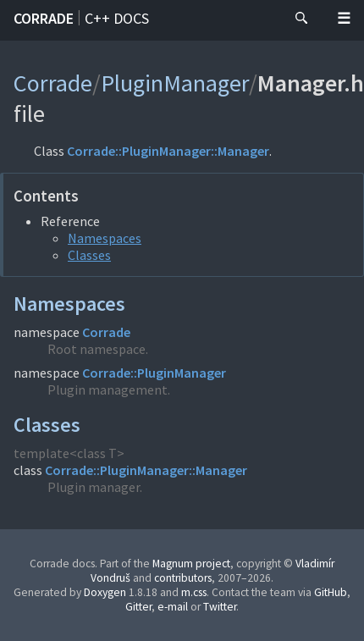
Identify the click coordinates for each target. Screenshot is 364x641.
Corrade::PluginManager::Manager (168, 151)
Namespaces (105, 238)
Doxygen (105, 592)
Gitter (138, 607)
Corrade (44, 18)
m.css (194, 592)
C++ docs (117, 18)
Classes (89, 255)
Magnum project (191, 564)
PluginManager (175, 83)
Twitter (220, 607)
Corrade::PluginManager (154, 373)
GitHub (331, 592)
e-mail (173, 607)
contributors (183, 578)
